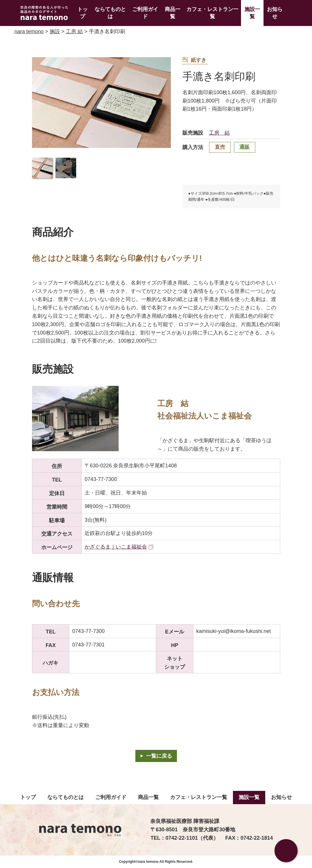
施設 (55, 31)
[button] (42, 168)
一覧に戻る (159, 756)
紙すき (194, 60)
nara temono (29, 31)
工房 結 (74, 31)
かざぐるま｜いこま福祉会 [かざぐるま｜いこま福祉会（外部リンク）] (116, 547)
